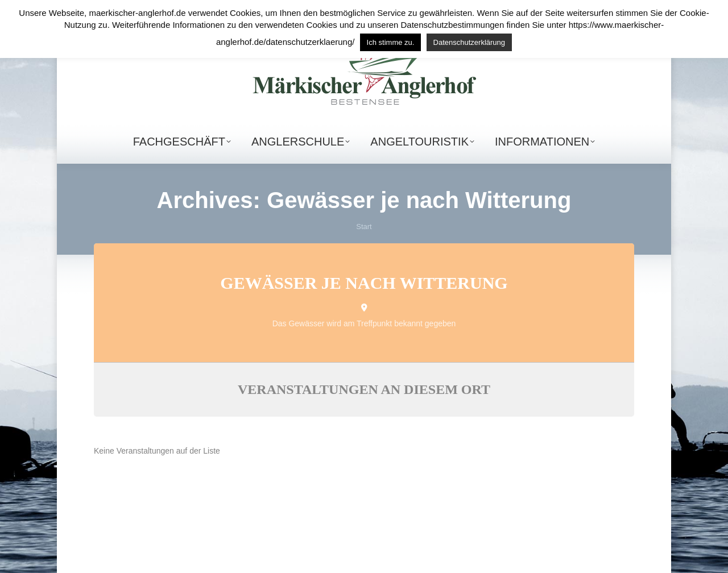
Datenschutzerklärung (469, 42)
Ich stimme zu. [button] (391, 42)
